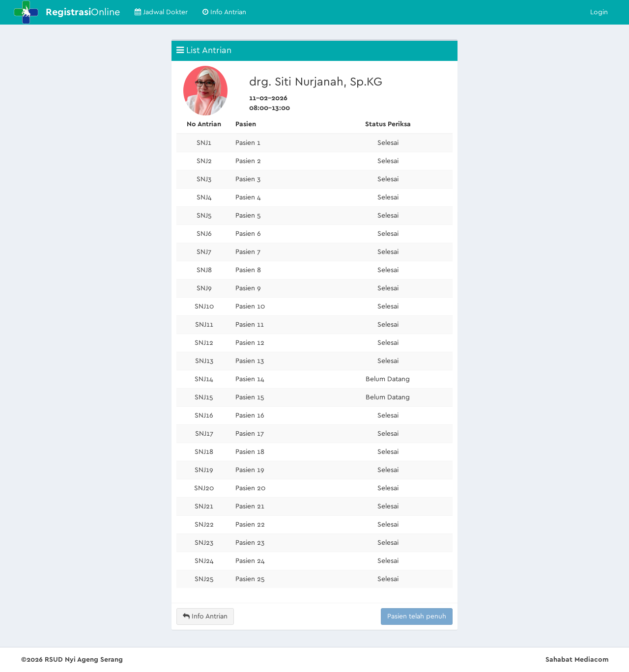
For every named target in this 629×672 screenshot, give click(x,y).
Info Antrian (224, 12)
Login (599, 12)
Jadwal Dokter (161, 12)
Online (83, 12)
